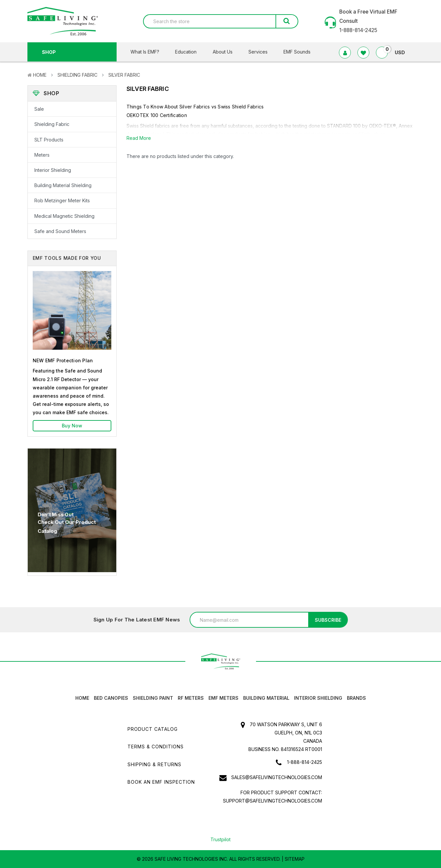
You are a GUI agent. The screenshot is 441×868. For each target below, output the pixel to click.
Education (190, 52)
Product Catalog (153, 729)
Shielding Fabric (77, 75)
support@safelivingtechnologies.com (273, 801)
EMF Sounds (297, 52)
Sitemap (295, 859)
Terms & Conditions (156, 747)
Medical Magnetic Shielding (64, 216)
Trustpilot (220, 839)
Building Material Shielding (63, 185)
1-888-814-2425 (305, 762)
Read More (139, 138)
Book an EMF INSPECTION (161, 782)
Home (40, 75)
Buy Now (72, 426)
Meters (42, 155)
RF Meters (191, 698)
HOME (82, 698)
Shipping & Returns (154, 764)
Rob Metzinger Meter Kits (62, 200)
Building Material (266, 698)
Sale (39, 109)
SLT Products (49, 140)
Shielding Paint (153, 698)
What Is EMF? (149, 52)
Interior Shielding (53, 170)
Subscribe (328, 620)
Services (262, 52)
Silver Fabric (124, 75)
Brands (356, 698)
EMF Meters (223, 698)
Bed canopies (111, 698)
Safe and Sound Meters (60, 231)
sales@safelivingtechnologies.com (277, 777)
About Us (227, 52)
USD (403, 52)
